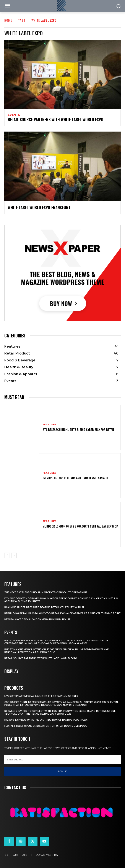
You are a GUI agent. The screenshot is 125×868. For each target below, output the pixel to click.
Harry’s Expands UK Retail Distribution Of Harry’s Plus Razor (46, 720)
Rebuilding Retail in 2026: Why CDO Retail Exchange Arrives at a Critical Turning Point (62, 613)
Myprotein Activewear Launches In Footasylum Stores (41, 696)
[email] (62, 760)
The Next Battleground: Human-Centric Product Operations (46, 592)
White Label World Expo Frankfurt (39, 207)
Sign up (62, 771)
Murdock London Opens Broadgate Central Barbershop (80, 526)
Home (8, 20)
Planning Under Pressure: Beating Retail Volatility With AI (44, 607)
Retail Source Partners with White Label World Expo (56, 119)
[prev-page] (7, 555)
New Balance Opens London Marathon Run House (37, 619)
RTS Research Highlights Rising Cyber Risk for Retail (78, 429)
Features (50, 425)
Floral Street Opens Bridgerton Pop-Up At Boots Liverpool (46, 726)
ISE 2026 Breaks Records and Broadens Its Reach (75, 478)
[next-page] (14, 555)
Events (14, 115)
